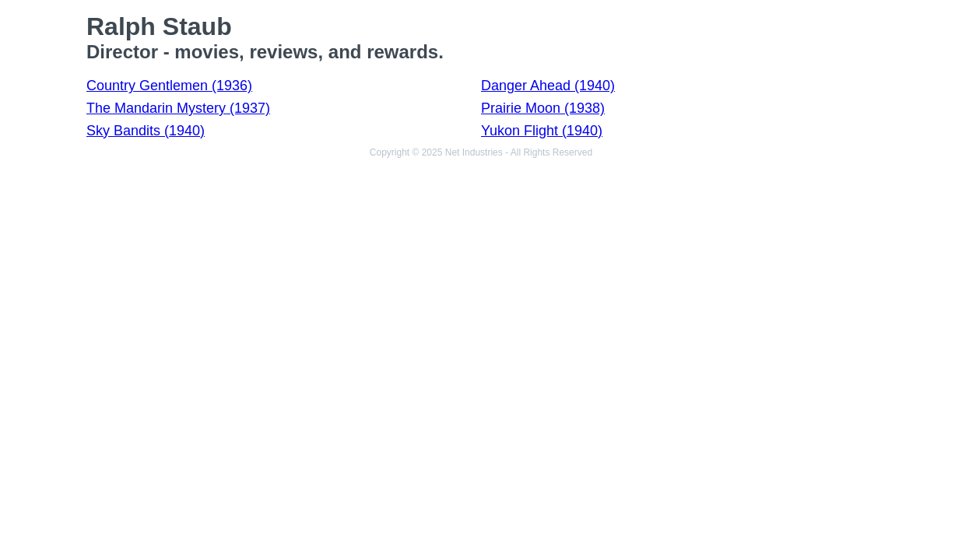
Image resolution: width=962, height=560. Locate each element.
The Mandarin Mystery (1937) (178, 108)
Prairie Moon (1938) (543, 108)
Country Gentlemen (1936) (169, 86)
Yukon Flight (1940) (542, 131)
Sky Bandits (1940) (146, 131)
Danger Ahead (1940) (548, 86)
